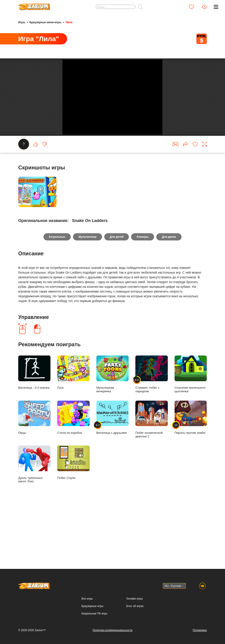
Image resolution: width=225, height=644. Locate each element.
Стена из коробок (73, 475)
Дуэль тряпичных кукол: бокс (34, 522)
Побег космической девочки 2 (151, 476)
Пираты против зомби (191, 475)
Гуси (73, 430)
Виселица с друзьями (112, 475)
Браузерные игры (92, 606)
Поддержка (200, 630)
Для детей (117, 294)
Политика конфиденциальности (112, 630)
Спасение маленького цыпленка (191, 432)
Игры (22, 22)
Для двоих (170, 294)
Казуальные (56, 294)
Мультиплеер (87, 294)
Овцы (34, 475)
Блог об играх (135, 606)
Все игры (87, 599)
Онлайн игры (135, 599)
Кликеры (143, 294)
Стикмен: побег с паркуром (151, 432)
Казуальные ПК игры (94, 614)
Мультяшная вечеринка (112, 432)
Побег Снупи (73, 520)
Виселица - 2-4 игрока (34, 430)
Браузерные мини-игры (45, 22)
